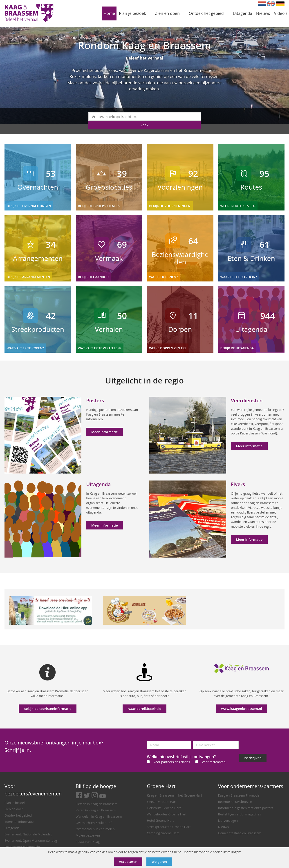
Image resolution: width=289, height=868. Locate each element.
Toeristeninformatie (19, 822)
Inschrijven (253, 758)
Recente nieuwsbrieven (235, 802)
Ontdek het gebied (18, 815)
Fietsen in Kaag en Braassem (97, 804)
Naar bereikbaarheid (144, 709)
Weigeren (159, 861)
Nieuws (224, 827)
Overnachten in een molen (95, 829)
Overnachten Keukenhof (94, 823)
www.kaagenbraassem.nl (242, 709)
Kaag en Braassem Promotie (239, 795)
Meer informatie (105, 432)
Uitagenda (12, 828)
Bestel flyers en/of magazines (240, 814)
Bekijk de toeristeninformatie (47, 709)
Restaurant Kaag (88, 842)
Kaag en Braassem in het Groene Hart (175, 795)
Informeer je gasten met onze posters (246, 808)
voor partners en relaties (172, 762)
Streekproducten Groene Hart (169, 827)
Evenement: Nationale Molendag (28, 834)
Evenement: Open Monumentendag (31, 840)
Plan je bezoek (15, 803)
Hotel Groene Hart (160, 820)
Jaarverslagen (228, 820)
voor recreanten (214, 762)
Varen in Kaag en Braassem (96, 810)
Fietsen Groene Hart (162, 802)
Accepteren (128, 861)
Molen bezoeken (88, 835)
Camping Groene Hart (163, 833)
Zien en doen (14, 809)
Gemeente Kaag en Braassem (240, 833)
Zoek (144, 125)
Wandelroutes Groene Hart (167, 814)
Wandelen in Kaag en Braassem (99, 816)
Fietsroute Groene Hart (164, 808)
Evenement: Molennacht (22, 847)
